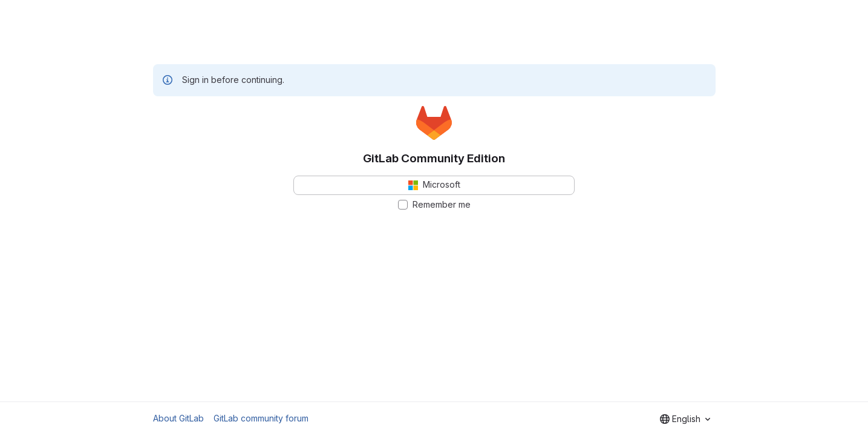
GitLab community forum (261, 418)
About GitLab (178, 418)
